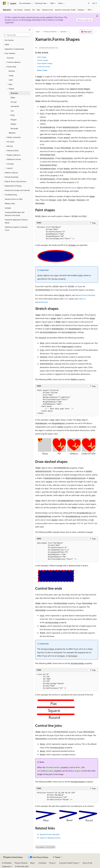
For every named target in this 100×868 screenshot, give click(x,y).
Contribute (42, 863)
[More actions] (96, 32)
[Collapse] (30, 30)
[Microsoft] (4, 3)
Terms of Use (87, 863)
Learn (38, 32)
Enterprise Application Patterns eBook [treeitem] (16, 221)
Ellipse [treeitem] (13, 97)
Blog (32, 863)
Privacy (52, 863)
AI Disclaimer (7, 863)
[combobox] (17, 35)
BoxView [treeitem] (12, 71)
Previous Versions (50, 32)
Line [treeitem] (12, 111)
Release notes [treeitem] (10, 203)
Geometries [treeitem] (15, 106)
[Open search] (89, 3)
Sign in (95, 3)
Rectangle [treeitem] (14, 128)
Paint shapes (42, 57)
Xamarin (64, 32)
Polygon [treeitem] (14, 120)
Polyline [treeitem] (13, 124)
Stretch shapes (43, 60)
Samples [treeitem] (8, 208)
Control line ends (43, 66)
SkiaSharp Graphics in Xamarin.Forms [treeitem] (16, 229)
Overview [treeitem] (10, 58)
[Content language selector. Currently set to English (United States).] (13, 857)
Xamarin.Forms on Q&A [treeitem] (14, 199)
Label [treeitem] (11, 80)
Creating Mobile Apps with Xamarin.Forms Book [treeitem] (15, 214)
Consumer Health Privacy (69, 863)
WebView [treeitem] (12, 133)
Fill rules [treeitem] (14, 102)
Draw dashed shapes (45, 63)
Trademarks (6, 866)
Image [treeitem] (11, 75)
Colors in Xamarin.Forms (50, 838)
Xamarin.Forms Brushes (85, 295)
